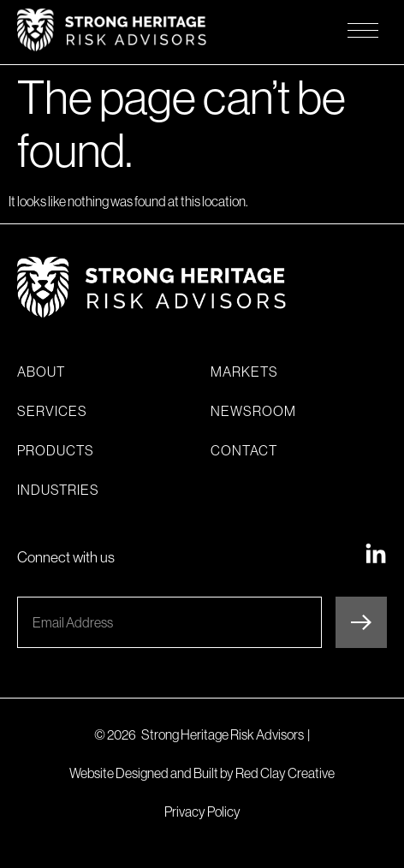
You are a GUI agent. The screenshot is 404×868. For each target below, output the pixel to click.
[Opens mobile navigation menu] (363, 30)
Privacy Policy (202, 812)
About (41, 372)
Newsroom (253, 411)
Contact (244, 450)
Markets (244, 372)
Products (56, 450)
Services (52, 411)
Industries (58, 490)
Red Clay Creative (285, 773)
